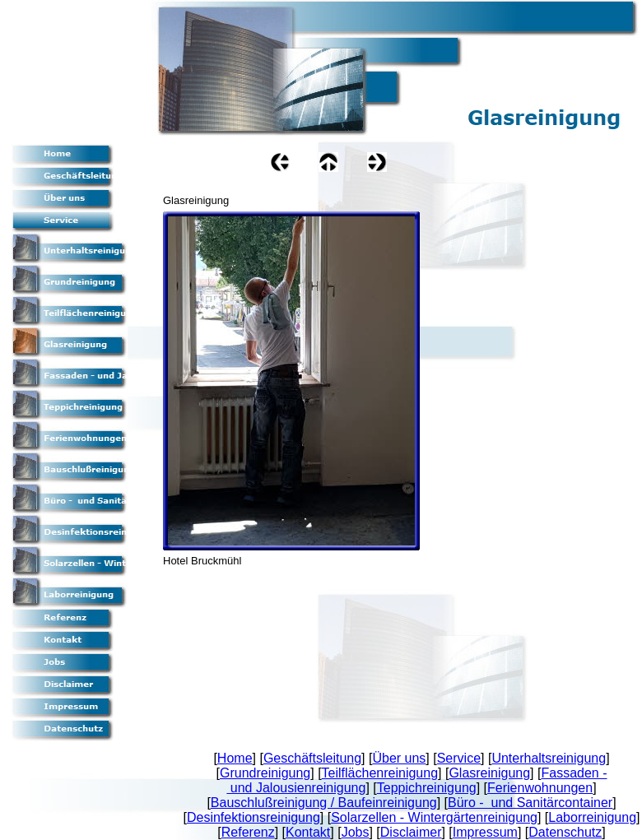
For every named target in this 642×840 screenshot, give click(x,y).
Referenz (248, 832)
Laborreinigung (592, 817)
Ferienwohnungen (540, 788)
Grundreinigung (265, 773)
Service (459, 758)
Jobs (356, 832)
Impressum (485, 832)
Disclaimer (411, 832)
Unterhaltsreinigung (549, 758)
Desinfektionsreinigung (254, 817)
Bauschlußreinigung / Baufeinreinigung (324, 803)
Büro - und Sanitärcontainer (530, 803)
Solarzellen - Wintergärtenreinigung (434, 817)
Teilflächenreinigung (380, 773)
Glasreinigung (489, 773)
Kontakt (308, 832)
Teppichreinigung (427, 788)
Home (235, 758)
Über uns (399, 758)
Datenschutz (565, 832)
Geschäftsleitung (312, 758)
